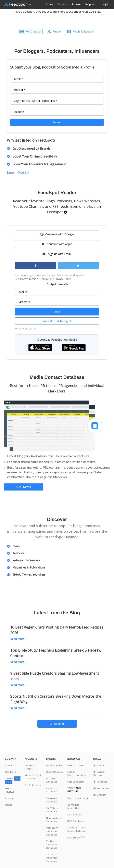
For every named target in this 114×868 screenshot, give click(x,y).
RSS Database (54, 765)
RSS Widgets (75, 815)
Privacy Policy (63, 279)
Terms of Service (39, 279)
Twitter (99, 765)
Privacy (9, 798)
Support (90, 4)
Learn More (18, 172)
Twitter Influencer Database (52, 844)
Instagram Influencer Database (52, 831)
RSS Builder (76, 838)
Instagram (101, 788)
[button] (57, 234)
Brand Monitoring (78, 798)
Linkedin (100, 795)
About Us (10, 765)
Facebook (100, 782)
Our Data (10, 772)
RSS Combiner (76, 821)
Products (63, 4)
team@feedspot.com (64, 12)
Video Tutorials (76, 765)
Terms (8, 805)
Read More (19, 639)
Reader (55, 31)
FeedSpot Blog (76, 782)
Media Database (80, 31)
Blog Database (54, 772)
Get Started (24, 487)
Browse (76, 4)
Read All (57, 724)
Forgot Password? (26, 328)
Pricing (49, 4)
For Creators (31, 31)
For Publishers (33, 785)
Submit (57, 122)
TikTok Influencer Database (52, 858)
